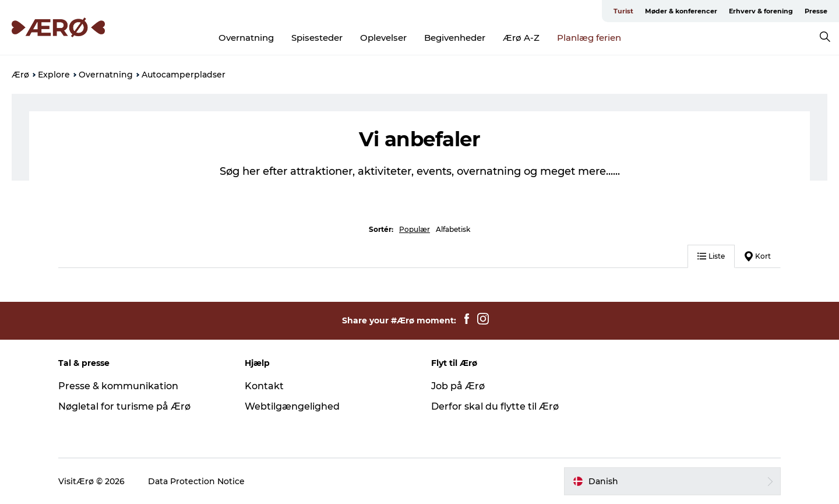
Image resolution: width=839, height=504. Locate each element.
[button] (672, 481)
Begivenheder (455, 38)
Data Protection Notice (196, 481)
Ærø (20, 75)
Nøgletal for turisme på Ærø (124, 406)
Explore (54, 75)
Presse (816, 11)
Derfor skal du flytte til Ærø (495, 406)
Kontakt (264, 386)
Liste (711, 256)
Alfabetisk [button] (453, 229)
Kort (758, 256)
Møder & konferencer (681, 11)
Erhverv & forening (761, 11)
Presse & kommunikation (118, 386)
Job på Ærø (458, 386)
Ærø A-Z (521, 38)
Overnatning (246, 38)
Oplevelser (383, 38)
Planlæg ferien (589, 38)
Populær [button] (415, 229)
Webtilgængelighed (292, 406)
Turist (623, 11)
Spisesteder (317, 38)
